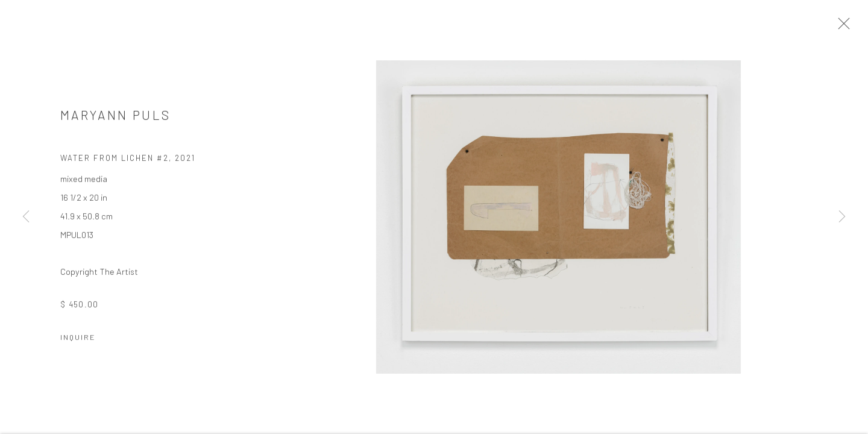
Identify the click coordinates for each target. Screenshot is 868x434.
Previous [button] (26, 217)
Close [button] (845, 27)
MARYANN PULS (115, 118)
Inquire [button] (78, 340)
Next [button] (842, 217)
